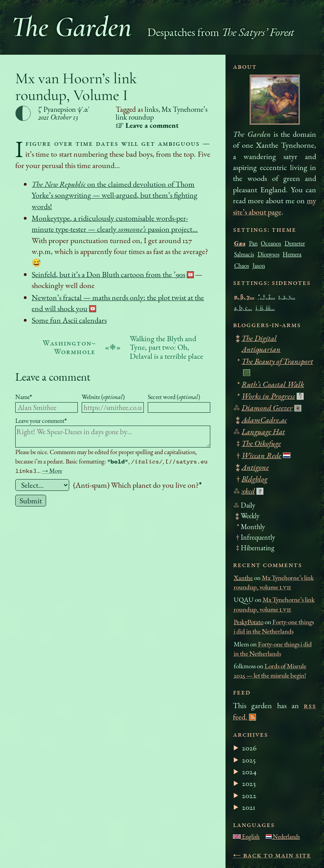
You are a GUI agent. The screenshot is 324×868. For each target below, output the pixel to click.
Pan (253, 243)
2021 (249, 807)
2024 (249, 771)
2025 (249, 760)
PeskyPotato (249, 622)
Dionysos (269, 254)
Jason (259, 266)
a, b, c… (243, 308)
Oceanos (271, 243)
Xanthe (243, 578)
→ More (52, 471)
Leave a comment (53, 377)
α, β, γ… (244, 296)
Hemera (292, 254)
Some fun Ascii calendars (69, 320)
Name (24, 397)
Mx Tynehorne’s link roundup (162, 113)
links (151, 109)
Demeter (295, 243)
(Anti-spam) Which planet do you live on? (137, 485)
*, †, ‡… (267, 296)
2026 (249, 748)
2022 (249, 795)
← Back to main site (272, 855)
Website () (103, 397)
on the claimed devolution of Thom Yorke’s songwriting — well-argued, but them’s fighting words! (115, 195)
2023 (249, 783)
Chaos (242, 266)
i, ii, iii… (265, 308)
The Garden (72, 27)
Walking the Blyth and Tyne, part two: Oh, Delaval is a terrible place (166, 347)
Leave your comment (41, 421)
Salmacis (244, 254)
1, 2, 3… (287, 296)
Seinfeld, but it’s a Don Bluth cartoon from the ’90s (108, 274)
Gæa (240, 243)
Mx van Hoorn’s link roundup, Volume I (76, 87)
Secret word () (174, 397)
